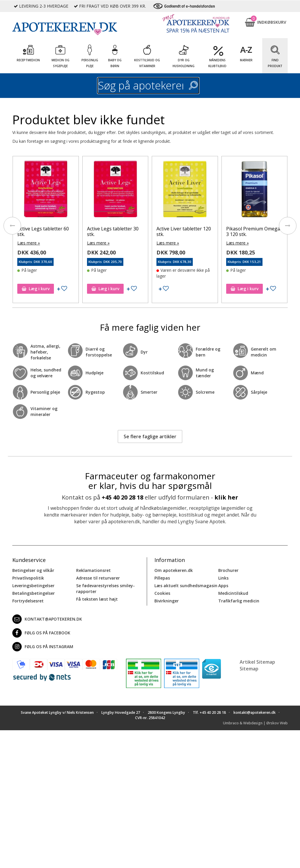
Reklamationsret (93, 570)
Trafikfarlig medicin (239, 601)
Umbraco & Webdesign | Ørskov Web (255, 723)
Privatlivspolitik (28, 578)
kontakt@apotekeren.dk (47, 619)
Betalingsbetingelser (34, 593)
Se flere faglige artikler (150, 436)
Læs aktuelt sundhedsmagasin (186, 586)
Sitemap (249, 669)
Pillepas (162, 578)
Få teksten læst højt (97, 599)
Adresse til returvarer (98, 578)
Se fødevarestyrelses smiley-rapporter (105, 588)
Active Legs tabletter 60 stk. (43, 231)
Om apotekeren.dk (174, 570)
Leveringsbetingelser (33, 586)
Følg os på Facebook (41, 633)
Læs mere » (29, 243)
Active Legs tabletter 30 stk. (113, 231)
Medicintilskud (233, 593)
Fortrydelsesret (28, 601)
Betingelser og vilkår (33, 570)
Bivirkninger (167, 601)
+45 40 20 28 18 (122, 497)
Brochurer (228, 570)
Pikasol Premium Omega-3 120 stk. (254, 231)
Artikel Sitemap (257, 662)
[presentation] (12, 226)
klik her (226, 497)
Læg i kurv (36, 289)
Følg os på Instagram (43, 647)
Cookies (162, 593)
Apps (223, 586)
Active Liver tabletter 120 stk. (184, 231)
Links (223, 578)
